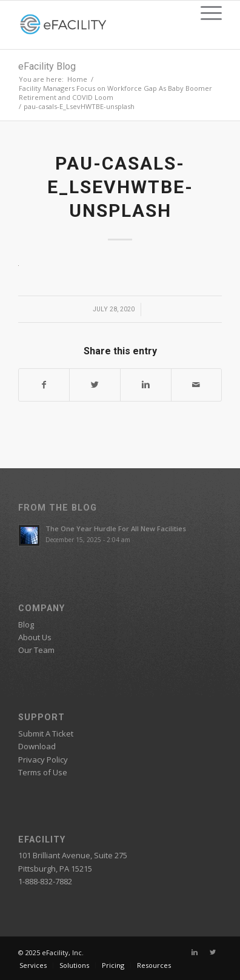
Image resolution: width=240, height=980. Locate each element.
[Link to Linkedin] (195, 952)
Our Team (36, 650)
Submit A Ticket (46, 733)
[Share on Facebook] (44, 385)
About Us (35, 637)
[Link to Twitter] (213, 952)
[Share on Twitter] (95, 385)
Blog (26, 624)
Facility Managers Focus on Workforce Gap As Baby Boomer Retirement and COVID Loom (115, 93)
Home (77, 79)
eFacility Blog (47, 66)
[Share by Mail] (197, 385)
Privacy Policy (43, 760)
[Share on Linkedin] (146, 385)
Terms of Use (43, 772)
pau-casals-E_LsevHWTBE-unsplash (120, 187)
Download (37, 746)
